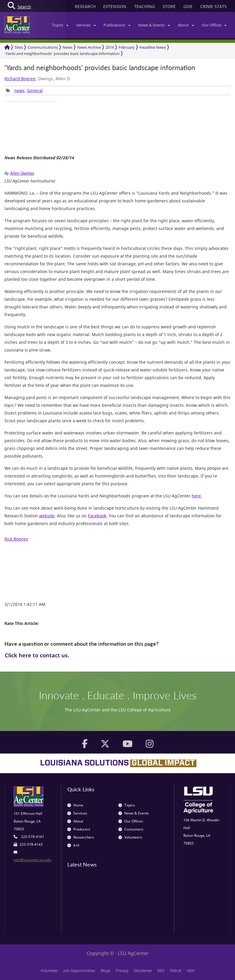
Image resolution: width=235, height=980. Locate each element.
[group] (31, 101)
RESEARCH (85, 6)
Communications (43, 47)
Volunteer (49, 970)
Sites (19, 47)
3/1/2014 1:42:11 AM (25, 604)
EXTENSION (115, 6)
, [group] (24, 90)
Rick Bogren (16, 539)
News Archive (89, 47)
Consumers (131, 829)
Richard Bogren (20, 79)
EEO (161, 970)
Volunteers (130, 837)
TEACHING (145, 6)
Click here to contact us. (37, 655)
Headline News (153, 47)
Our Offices (214, 25)
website (47, 516)
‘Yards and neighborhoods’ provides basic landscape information (62, 53)
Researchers (81, 837)
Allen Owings (22, 173)
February (127, 47)
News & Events (154, 25)
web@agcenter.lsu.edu (32, 860)
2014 (110, 47)
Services (86, 25)
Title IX (176, 970)
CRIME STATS (213, 6)
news (19, 90)
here (196, 496)
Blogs (105, 970)
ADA (191, 970)
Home (75, 805)
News (68, 47)
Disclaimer (143, 970)
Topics (60, 25)
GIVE (188, 6)
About (186, 25)
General (35, 90)
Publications (117, 25)
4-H (73, 845)
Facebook (97, 516)
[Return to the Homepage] (7, 47)
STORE (169, 6)
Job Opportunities (79, 970)
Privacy (122, 970)
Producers (79, 829)
